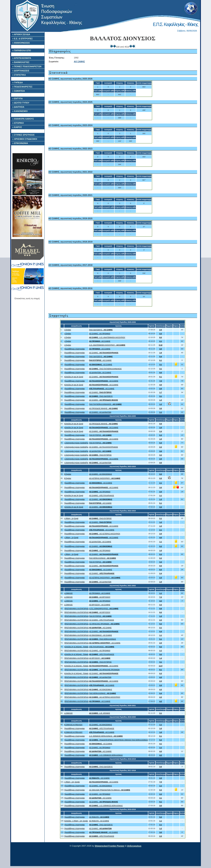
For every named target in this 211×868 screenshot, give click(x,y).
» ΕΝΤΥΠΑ (18, 99)
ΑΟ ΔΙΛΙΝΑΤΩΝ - (100, 451)
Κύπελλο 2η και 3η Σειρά (74, 377)
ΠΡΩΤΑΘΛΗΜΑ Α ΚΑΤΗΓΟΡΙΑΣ (76, 609)
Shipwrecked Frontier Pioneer (110, 846)
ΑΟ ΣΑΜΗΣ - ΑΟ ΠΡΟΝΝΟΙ (100, 334)
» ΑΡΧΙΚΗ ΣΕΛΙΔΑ (21, 34)
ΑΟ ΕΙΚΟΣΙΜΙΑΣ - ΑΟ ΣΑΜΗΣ (100, 635)
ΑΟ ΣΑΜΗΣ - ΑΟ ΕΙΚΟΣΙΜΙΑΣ (100, 474)
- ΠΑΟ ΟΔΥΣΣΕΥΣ (101, 396)
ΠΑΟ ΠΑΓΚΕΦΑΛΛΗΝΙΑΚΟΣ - (105, 404)
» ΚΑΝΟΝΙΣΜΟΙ (20, 111)
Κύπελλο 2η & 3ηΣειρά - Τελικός (76, 647)
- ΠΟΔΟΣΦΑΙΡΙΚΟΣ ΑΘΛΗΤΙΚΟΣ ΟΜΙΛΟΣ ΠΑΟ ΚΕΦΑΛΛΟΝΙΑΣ (118, 740)
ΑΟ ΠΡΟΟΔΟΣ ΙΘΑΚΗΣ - (103, 408)
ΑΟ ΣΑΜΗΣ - (104, 353)
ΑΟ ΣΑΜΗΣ (79, 61)
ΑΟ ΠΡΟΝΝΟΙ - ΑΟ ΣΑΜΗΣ (100, 593)
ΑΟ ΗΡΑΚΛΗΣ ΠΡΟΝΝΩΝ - (104, 624)
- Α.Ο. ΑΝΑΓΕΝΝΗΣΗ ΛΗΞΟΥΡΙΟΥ (107, 337)
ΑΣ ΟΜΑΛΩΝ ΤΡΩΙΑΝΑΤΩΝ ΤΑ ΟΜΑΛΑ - (110, 790)
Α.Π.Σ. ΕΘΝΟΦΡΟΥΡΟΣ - (104, 609)
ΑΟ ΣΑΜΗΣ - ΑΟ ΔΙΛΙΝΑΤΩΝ (100, 412)
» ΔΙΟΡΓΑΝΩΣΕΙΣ (21, 71)
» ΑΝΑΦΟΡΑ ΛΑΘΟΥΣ (23, 119)
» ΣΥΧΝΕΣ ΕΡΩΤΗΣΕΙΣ (24, 135)
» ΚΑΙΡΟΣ (17, 127)
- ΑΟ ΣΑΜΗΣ (100, 341)
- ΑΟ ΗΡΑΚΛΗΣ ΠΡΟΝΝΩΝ (104, 670)
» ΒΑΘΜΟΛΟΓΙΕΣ (21, 62)
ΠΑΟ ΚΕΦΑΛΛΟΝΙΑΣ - (102, 558)
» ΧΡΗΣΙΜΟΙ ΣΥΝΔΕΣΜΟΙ (25, 139)
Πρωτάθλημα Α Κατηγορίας (75, 349)
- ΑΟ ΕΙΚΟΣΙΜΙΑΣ (101, 689)
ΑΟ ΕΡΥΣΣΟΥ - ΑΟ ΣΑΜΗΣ (100, 605)
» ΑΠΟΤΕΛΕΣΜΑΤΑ (22, 58)
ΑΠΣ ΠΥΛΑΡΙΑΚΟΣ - (102, 647)
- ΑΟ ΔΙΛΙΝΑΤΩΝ (100, 463)
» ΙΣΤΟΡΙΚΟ (18, 123)
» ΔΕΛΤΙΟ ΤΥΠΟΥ (21, 103)
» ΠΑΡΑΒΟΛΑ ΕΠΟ (22, 50)
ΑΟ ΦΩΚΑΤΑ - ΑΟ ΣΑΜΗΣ (99, 821)
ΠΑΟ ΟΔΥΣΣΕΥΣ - (101, 330)
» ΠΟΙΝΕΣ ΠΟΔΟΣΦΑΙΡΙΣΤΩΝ (27, 66)
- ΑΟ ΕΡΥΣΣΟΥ (100, 597)
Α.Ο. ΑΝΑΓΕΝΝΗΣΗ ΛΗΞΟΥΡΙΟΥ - (107, 345)
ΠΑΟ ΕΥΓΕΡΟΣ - (100, 435)
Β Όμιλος (68, 474)
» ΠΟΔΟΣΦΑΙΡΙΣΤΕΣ (22, 87)
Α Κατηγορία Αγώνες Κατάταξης (76, 443)
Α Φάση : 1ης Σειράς (72, 782)
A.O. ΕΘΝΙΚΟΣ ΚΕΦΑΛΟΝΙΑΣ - (106, 736)
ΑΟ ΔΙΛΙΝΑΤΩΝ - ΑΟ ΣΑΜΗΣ (100, 373)
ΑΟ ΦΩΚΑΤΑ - (99, 817)
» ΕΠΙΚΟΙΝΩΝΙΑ (20, 143)
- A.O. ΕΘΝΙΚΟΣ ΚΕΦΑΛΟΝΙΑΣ (106, 755)
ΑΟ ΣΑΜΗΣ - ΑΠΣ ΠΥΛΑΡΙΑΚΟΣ (101, 495)
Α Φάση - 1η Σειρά (71, 518)
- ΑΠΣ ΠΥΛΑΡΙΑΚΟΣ (102, 654)
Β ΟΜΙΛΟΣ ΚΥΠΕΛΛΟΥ (73, 725)
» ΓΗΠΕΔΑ (18, 82)
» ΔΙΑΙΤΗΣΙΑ (18, 107)
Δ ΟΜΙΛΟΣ (68, 593)
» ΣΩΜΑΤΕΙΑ (19, 91)
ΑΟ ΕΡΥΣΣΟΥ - (100, 658)
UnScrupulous (134, 846)
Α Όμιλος (68, 330)
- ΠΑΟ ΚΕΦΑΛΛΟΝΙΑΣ (102, 639)
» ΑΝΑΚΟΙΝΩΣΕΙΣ (21, 43)
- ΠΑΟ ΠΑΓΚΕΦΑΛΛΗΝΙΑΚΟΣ (105, 369)
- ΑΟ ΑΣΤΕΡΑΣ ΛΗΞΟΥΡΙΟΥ (105, 534)
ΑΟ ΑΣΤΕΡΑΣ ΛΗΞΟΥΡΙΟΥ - (105, 478)
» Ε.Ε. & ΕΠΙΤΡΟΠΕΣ (23, 39)
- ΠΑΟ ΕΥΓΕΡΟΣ (100, 455)
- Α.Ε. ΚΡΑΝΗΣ (99, 713)
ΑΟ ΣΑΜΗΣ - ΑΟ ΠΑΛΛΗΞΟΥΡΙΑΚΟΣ (103, 447)
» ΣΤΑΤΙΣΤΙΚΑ (19, 75)
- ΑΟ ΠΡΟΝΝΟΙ (100, 492)
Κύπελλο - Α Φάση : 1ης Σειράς (76, 821)
